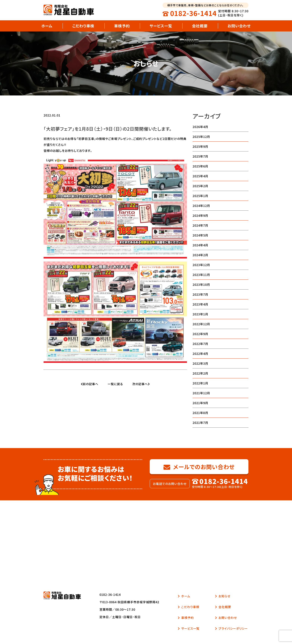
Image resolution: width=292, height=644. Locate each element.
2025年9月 (200, 146)
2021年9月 (200, 403)
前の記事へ (90, 384)
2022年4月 (200, 354)
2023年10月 (201, 285)
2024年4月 (200, 245)
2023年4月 (200, 304)
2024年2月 (200, 255)
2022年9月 (200, 334)
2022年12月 (201, 324)
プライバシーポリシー (231, 628)
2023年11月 (201, 275)
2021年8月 (200, 413)
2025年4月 (200, 176)
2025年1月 (200, 196)
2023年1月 (200, 314)
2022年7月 (200, 344)
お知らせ (223, 596)
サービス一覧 (161, 26)
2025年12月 (201, 137)
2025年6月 (200, 166)
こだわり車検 (83, 26)
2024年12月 (201, 206)
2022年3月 (200, 363)
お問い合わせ (239, 26)
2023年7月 (200, 294)
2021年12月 (201, 393)
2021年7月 (200, 423)
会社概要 (200, 26)
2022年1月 (200, 383)
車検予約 (122, 26)
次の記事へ (141, 384)
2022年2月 (200, 373)
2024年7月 (200, 225)
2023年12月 (201, 265)
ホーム (47, 26)
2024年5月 (200, 235)
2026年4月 (200, 127)
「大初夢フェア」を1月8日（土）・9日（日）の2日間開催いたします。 (108, 129)
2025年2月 (200, 186)
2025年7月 (200, 156)
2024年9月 (200, 215)
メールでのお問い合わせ (199, 467)
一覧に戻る (115, 384)
